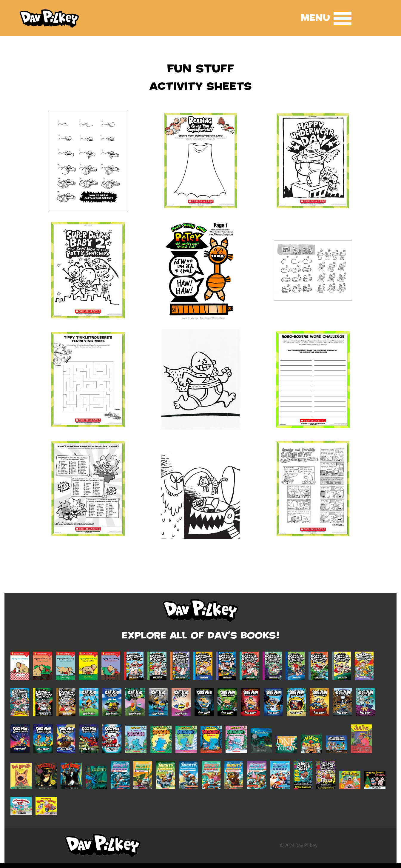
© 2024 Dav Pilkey (299, 845)
